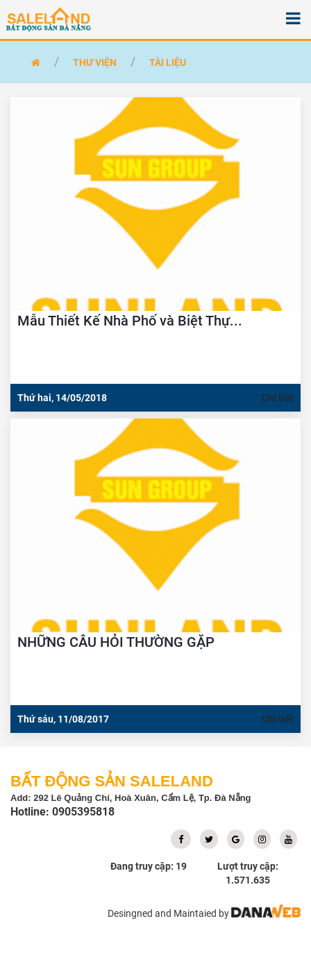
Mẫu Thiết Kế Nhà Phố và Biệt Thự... (130, 321)
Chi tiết (278, 398)
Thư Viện (95, 62)
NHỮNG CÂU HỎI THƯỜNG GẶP (116, 642)
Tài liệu (168, 62)
